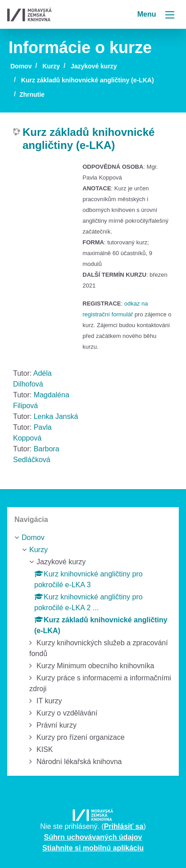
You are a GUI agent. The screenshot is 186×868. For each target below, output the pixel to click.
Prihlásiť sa (124, 826)
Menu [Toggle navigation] (156, 14)
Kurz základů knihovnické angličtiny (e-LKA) (88, 80)
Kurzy (51, 66)
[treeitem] (93, 538)
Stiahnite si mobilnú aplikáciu (93, 848)
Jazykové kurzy (94, 66)
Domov (21, 66)
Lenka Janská (56, 416)
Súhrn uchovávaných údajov (93, 837)
